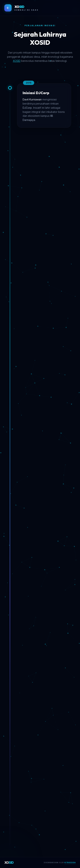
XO (9, 863)
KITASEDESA (70, 863)
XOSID (17, 61)
